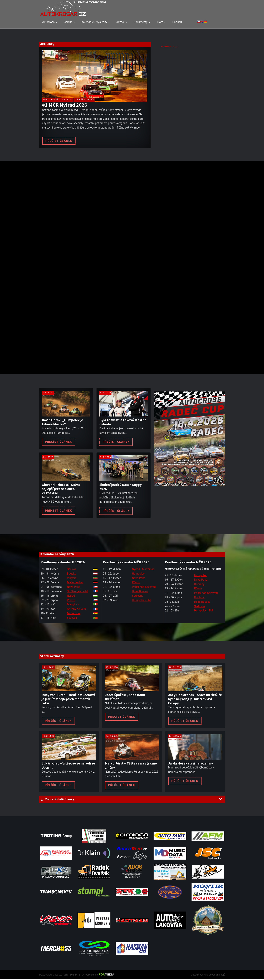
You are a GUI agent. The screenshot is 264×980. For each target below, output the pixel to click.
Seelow (71, 570)
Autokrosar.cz (169, 46)
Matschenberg (76, 583)
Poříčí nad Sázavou (144, 588)
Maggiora (73, 605)
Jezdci (120, 22)
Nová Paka (74, 588)
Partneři (177, 22)
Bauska (72, 574)
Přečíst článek (59, 141)
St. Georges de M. (78, 592)
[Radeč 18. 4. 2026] (190, 490)
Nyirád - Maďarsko (143, 570)
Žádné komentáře (84, 100)
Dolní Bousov (140, 592)
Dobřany (199, 585)
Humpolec (138, 574)
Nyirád (71, 596)
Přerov (71, 601)
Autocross (48, 22)
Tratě (160, 22)
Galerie (68, 22)
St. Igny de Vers (76, 610)
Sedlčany (138, 596)
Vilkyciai (72, 579)
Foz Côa (72, 618)
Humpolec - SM (141, 601)
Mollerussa (74, 614)
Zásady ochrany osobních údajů (208, 975)
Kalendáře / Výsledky (94, 22)
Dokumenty (141, 22)
